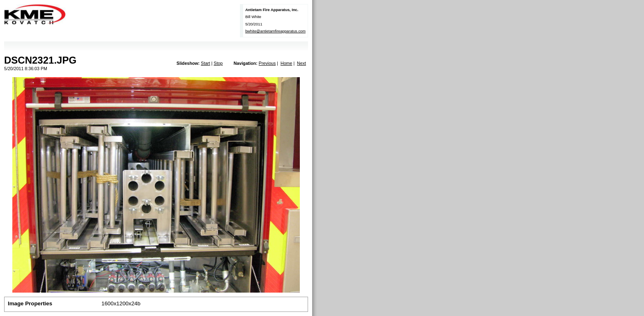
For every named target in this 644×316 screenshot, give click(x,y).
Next (301, 63)
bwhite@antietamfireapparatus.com (275, 31)
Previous (267, 63)
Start (206, 63)
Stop (218, 63)
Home (286, 63)
